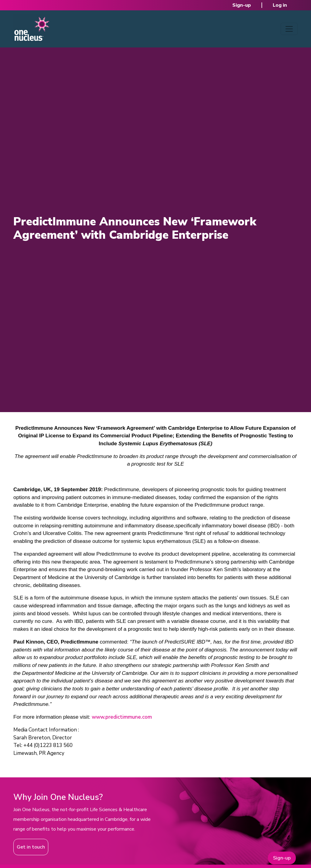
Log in (280, 5)
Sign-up (242, 5)
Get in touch (31, 847)
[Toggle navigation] (289, 29)
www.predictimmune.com (122, 717)
